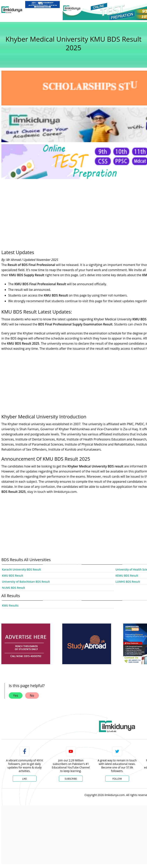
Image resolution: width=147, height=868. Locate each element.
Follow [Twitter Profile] (117, 779)
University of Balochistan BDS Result (26, 582)
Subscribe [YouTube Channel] (71, 779)
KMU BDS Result (13, 576)
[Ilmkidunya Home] (12, 10)
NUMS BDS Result (14, 588)
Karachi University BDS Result (21, 569)
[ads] (26, 644)
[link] (42, 4)
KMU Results (10, 605)
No (32, 695)
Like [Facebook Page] (25, 779)
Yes (16, 695)
